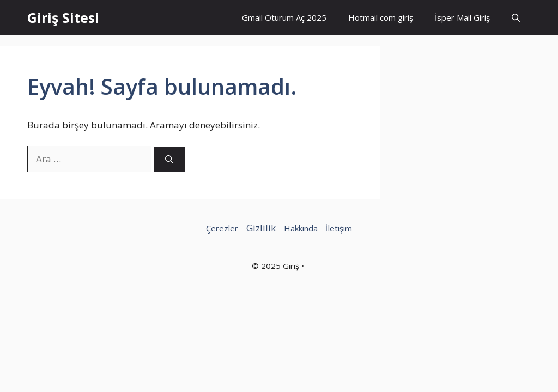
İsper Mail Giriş (462, 17)
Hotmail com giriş (381, 17)
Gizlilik (261, 228)
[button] (516, 18)
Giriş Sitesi (63, 17)
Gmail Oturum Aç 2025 (284, 17)
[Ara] (169, 159)
